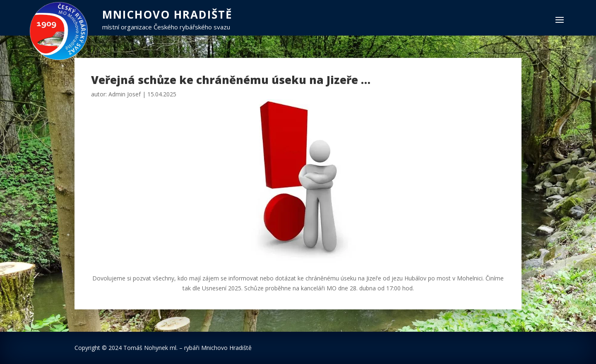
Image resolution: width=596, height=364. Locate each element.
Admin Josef (125, 94)
